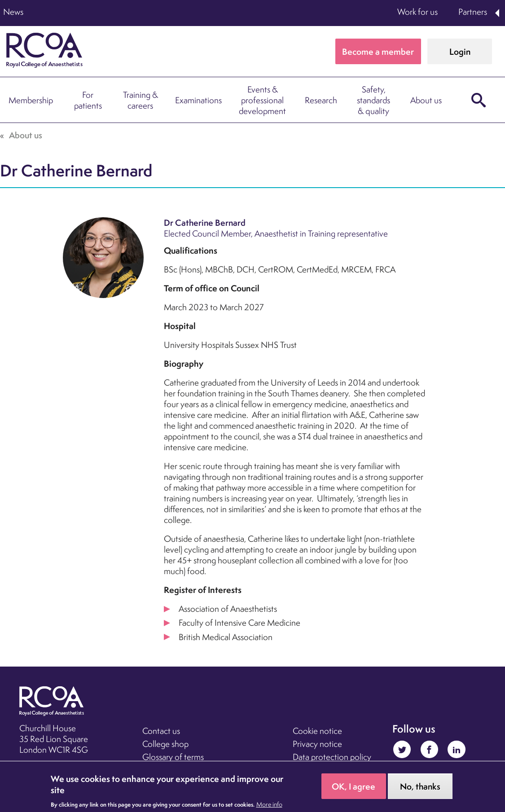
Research (321, 100)
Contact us (161, 731)
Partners (473, 12)
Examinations (198, 100)
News (13, 12)
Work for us (417, 12)
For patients (88, 100)
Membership (31, 100)
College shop (165, 744)
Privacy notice (317, 744)
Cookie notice (317, 731)
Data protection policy (332, 757)
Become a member (378, 52)
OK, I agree (353, 789)
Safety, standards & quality (373, 100)
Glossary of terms (173, 757)
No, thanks (420, 789)
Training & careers (141, 100)
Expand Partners (498, 13)
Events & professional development (262, 100)
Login (460, 52)
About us (426, 100)
